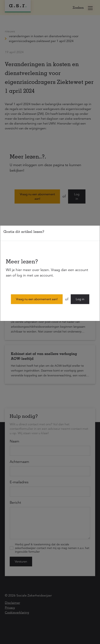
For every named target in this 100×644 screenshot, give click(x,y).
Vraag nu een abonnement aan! (37, 299)
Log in (80, 299)
